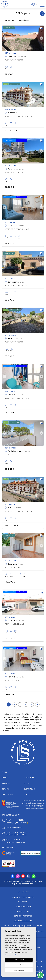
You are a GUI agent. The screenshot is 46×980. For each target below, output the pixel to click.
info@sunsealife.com (14, 828)
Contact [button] (28, 795)
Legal (22, 881)
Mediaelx (31, 884)
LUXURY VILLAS (23, 911)
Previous (5, 38)
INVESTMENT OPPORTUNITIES (23, 897)
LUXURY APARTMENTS (23, 907)
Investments (8, 795)
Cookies (34, 881)
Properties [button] (29, 778)
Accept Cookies (19, 960)
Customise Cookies (19, 965)
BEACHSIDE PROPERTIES (23, 916)
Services (6, 789)
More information (12, 955)
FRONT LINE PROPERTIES (23, 921)
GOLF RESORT (23, 902)
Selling (27, 783)
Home (5, 778)
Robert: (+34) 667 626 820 (17, 823)
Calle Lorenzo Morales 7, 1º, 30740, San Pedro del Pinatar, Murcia (19, 834)
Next (41, 38)
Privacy (28, 881)
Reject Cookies (19, 970)
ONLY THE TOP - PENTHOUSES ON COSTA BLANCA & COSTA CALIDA (23, 926)
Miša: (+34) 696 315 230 (15, 820)
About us (6, 783)
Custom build (30, 789)
